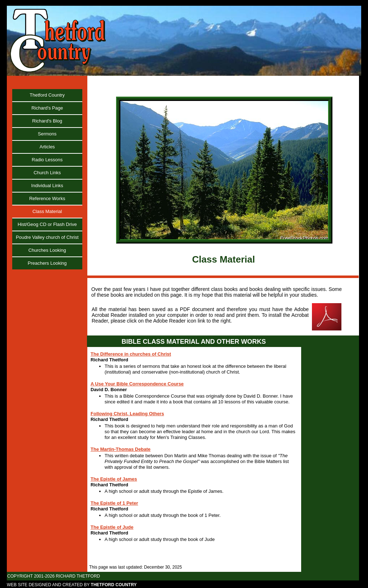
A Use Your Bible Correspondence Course (137, 384)
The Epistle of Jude (112, 527)
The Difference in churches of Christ (131, 354)
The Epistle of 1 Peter (114, 503)
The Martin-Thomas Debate (121, 449)
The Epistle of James (114, 479)
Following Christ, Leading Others (127, 414)
